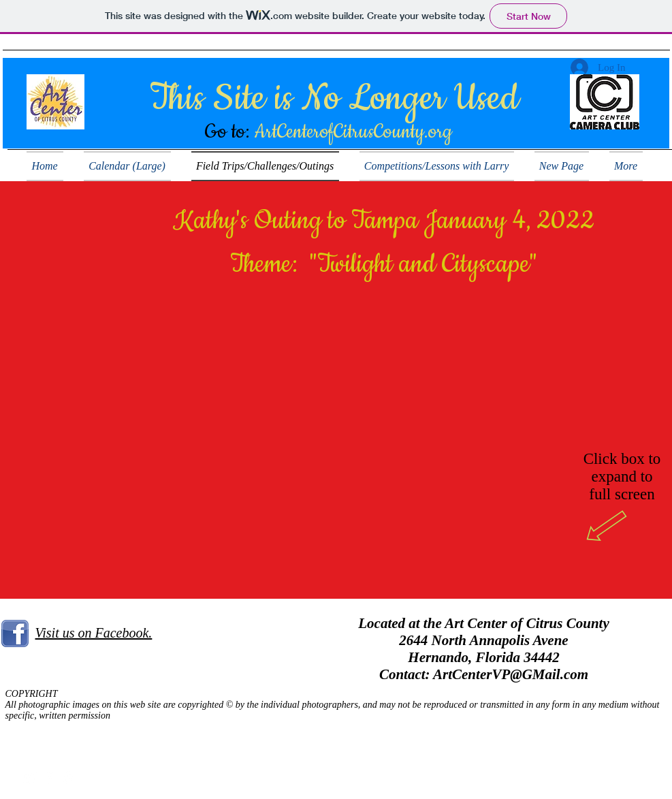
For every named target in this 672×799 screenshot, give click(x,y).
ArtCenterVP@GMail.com (511, 674)
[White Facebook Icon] (49, 778)
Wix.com (621, 776)
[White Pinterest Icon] (68, 778)
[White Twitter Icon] (30, 778)
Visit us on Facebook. (94, 633)
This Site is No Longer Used (334, 98)
